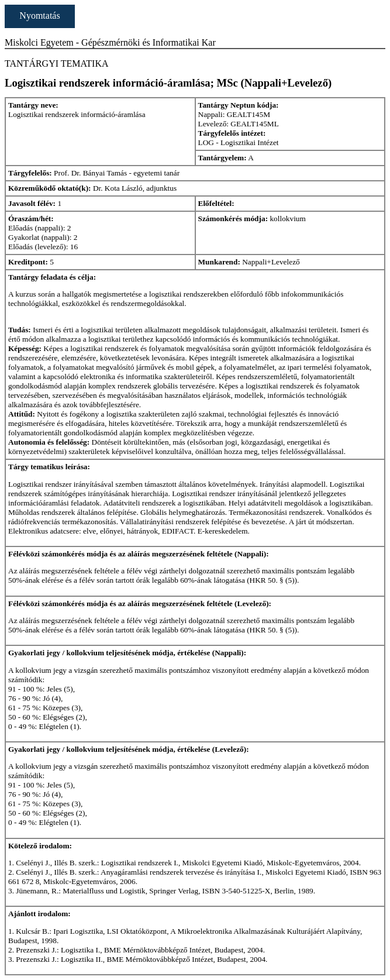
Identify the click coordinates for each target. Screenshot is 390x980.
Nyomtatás (39, 16)
